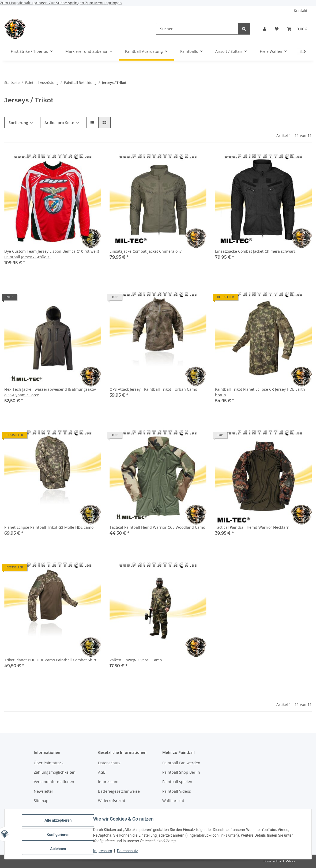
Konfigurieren (59, 835)
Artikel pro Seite (59, 123)
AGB (102, 772)
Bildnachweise (111, 810)
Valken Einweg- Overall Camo (136, 660)
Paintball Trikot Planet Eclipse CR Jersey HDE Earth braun (260, 392)
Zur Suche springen (67, 3)
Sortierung (18, 123)
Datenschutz (128, 851)
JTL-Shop (288, 861)
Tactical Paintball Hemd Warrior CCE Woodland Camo (157, 527)
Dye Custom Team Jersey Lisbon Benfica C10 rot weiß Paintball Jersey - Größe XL (52, 254)
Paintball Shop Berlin (181, 772)
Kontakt (301, 11)
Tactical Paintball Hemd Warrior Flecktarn (252, 527)
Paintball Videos (177, 791)
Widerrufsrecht (112, 801)
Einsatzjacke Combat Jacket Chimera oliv (146, 251)
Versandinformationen (54, 782)
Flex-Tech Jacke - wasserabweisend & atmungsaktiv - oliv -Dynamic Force (51, 392)
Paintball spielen (177, 782)
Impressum (103, 851)
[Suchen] (197, 29)
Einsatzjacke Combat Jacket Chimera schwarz (255, 251)
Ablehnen (59, 849)
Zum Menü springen (104, 3)
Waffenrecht (173, 801)
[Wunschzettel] (277, 29)
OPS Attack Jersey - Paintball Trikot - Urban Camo (153, 389)
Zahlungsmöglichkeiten (55, 772)
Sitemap (41, 801)
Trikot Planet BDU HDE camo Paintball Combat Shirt (50, 660)
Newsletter (44, 791)
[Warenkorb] (297, 29)
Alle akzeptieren (59, 821)
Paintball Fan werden (181, 763)
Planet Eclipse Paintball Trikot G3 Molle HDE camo (49, 527)
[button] (265, 29)
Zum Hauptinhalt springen (24, 3)
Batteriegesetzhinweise (119, 791)
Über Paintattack (49, 763)
